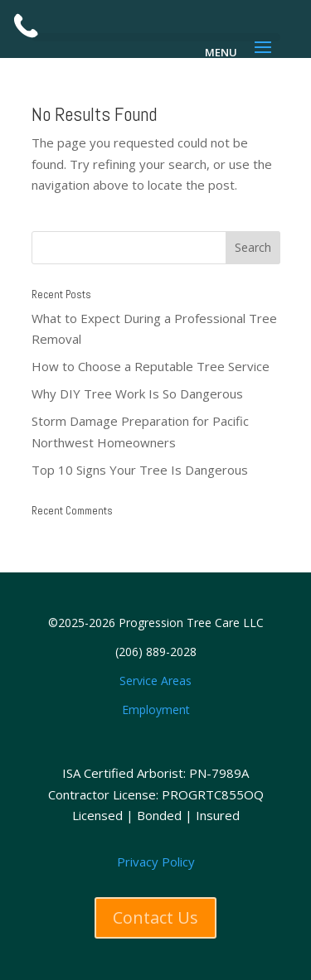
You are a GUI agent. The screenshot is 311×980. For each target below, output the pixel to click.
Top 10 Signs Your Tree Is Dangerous (140, 470)
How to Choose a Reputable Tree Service (151, 366)
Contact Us (155, 917)
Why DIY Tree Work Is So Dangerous (137, 393)
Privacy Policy (156, 862)
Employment (156, 710)
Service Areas (155, 681)
